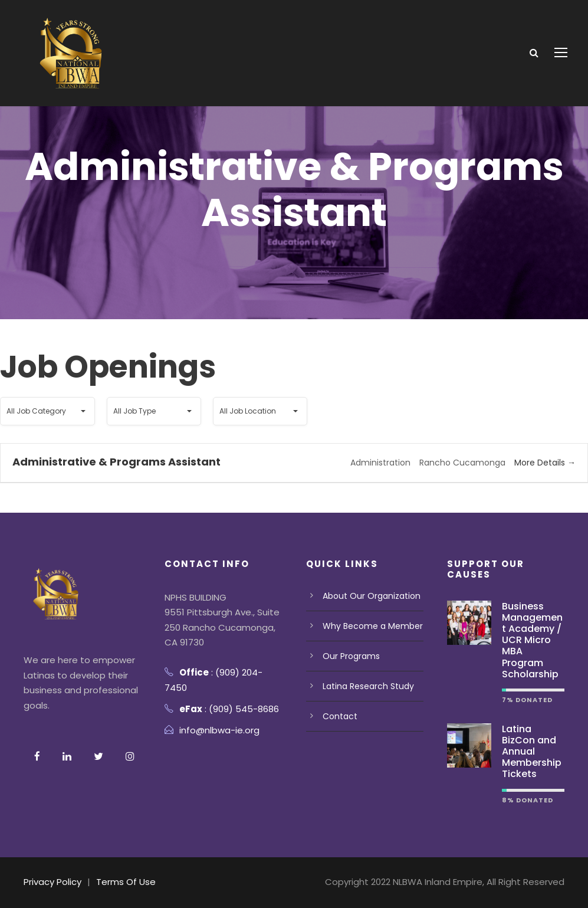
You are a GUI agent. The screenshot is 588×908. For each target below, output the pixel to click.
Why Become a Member (372, 626)
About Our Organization (371, 596)
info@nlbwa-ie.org (220, 730)
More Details (545, 463)
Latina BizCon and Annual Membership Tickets (532, 752)
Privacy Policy (53, 882)
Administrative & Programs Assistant (114, 462)
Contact (339, 716)
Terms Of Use (127, 882)
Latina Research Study (368, 686)
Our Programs (351, 656)
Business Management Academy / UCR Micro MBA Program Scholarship (533, 640)
